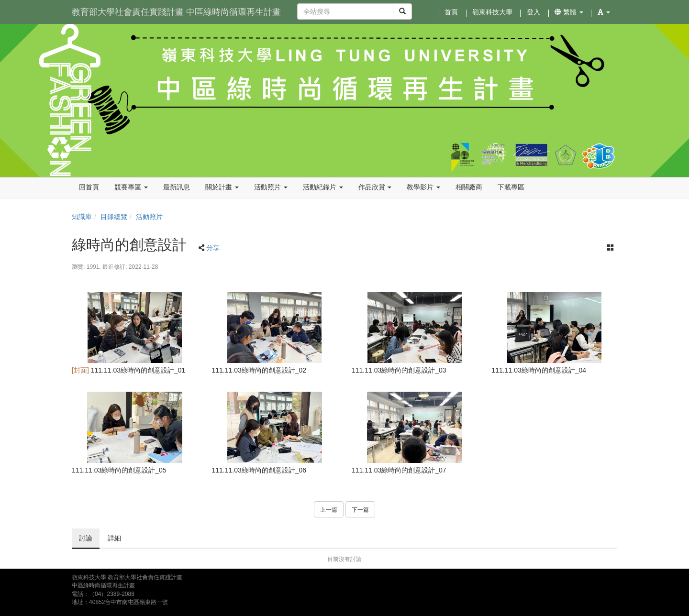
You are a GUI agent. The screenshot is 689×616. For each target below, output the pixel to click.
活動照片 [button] (271, 187)
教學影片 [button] (423, 187)
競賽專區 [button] (131, 187)
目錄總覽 (114, 217)
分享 (213, 248)
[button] (604, 12)
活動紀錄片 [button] (323, 187)
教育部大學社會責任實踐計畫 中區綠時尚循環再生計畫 (176, 12)
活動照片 (149, 217)
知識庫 (82, 217)
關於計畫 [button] (222, 187)
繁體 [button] (569, 12)
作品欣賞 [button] (375, 187)
